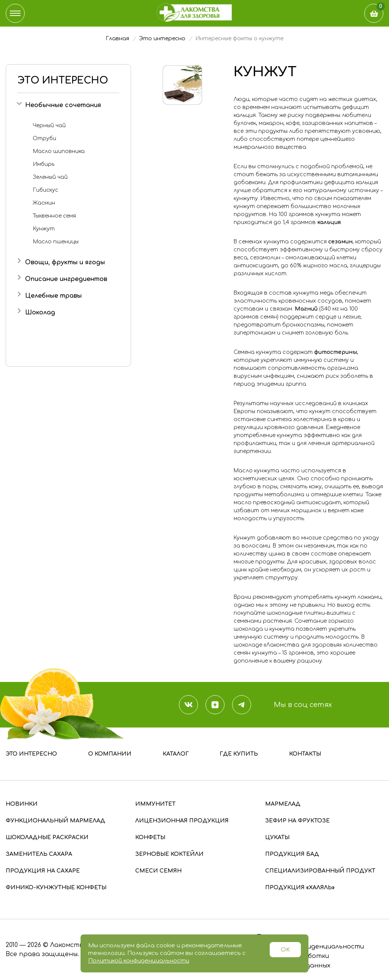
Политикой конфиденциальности (139, 961)
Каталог (176, 754)
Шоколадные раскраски (47, 837)
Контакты (305, 754)
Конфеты (150, 837)
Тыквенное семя (54, 216)
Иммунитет (155, 804)
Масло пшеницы (56, 242)
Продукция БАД (292, 854)
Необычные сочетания (63, 105)
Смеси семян (158, 871)
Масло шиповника (59, 151)
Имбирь (43, 164)
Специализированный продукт (320, 871)
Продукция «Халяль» (300, 888)
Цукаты (277, 837)
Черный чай (49, 125)
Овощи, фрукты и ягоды (65, 262)
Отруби (44, 138)
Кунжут (44, 229)
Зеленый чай (50, 177)
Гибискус (45, 190)
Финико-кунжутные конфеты (56, 888)
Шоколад (40, 312)
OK (285, 950)
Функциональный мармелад (55, 821)
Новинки (22, 804)
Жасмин (44, 203)
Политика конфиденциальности (310, 947)
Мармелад (283, 804)
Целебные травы (53, 296)
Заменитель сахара (39, 854)
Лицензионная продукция (182, 821)
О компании (110, 754)
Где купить (239, 754)
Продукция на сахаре (43, 871)
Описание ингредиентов (66, 279)
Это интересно (31, 754)
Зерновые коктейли (169, 854)
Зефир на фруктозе (297, 821)
